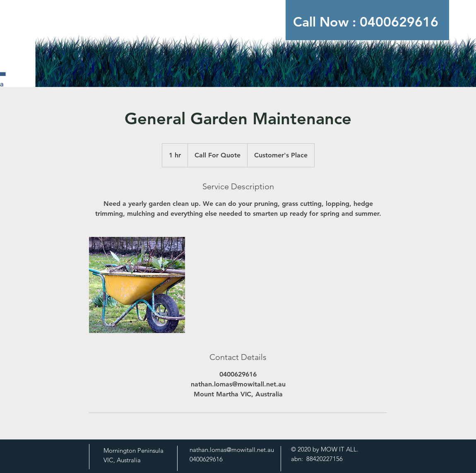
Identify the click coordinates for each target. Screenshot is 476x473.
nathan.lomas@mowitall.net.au (232, 450)
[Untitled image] (137, 285)
